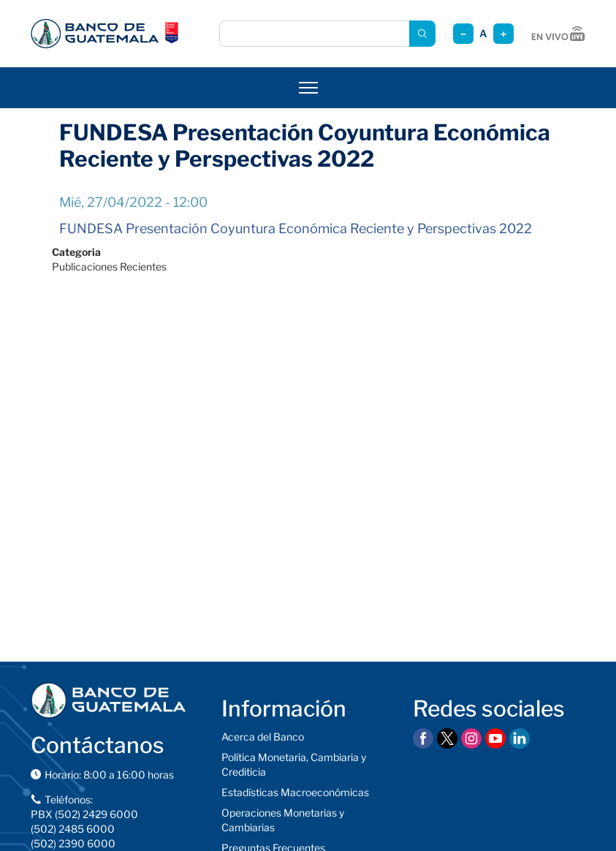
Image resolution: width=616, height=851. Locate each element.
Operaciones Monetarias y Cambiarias (283, 820)
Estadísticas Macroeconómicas (295, 792)
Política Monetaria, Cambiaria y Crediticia (294, 764)
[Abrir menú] (308, 88)
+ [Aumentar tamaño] (503, 34)
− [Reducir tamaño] (463, 34)
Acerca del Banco (263, 737)
